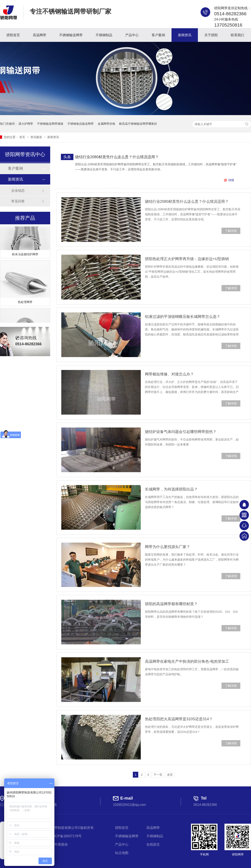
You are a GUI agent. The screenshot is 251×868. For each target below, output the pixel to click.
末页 (170, 775)
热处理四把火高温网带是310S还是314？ (179, 719)
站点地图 (122, 853)
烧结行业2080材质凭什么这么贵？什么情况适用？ (117, 157)
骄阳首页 (13, 35)
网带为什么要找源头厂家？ (168, 547)
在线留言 (153, 844)
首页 (23, 137)
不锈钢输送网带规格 (50, 124)
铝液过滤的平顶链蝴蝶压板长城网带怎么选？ (183, 317)
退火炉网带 (26, 124)
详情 (231, 180)
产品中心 (132, 35)
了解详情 (231, 231)
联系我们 (237, 35)
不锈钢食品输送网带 (81, 124)
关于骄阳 (211, 35)
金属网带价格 (106, 124)
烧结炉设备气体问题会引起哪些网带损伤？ (181, 432)
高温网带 (40, 35)
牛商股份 (61, 844)
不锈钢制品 (104, 35)
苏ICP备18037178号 (66, 836)
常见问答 (18, 201)
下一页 (158, 775)
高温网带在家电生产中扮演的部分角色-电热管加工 (187, 661)
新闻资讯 (185, 35)
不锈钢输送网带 (71, 35)
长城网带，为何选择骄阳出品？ (171, 489)
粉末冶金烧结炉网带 (25, 255)
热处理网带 (25, 303)
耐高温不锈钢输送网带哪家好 (138, 124)
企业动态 (18, 191)
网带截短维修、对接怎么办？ (169, 374)
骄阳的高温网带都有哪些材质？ (171, 604)
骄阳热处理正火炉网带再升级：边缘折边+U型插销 (187, 259)
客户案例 (158, 35)
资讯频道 (37, 137)
